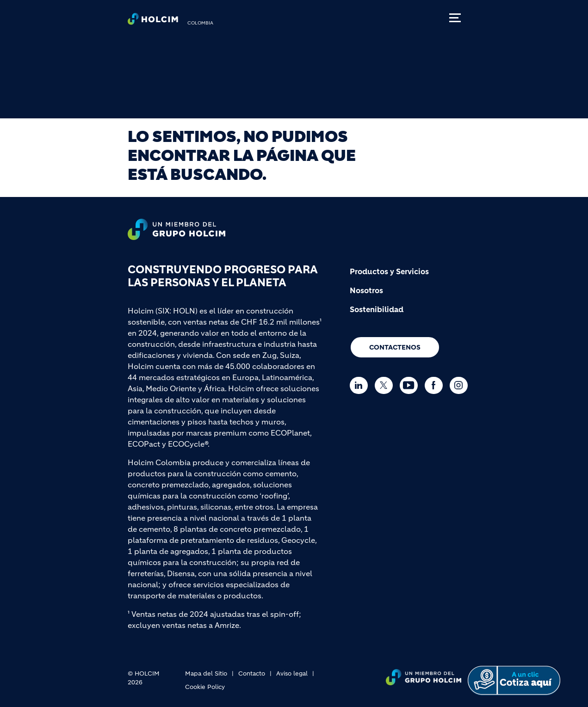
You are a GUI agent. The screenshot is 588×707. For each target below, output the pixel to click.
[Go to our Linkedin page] (361, 385)
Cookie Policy (205, 687)
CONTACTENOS (395, 347)
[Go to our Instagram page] (461, 385)
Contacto (252, 673)
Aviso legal (292, 673)
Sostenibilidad (377, 309)
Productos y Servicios (389, 271)
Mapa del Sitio (206, 673)
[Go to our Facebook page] (436, 385)
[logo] (153, 21)
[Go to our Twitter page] (386, 385)
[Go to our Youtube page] (411, 385)
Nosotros (366, 290)
